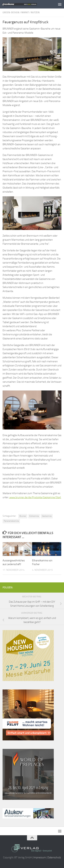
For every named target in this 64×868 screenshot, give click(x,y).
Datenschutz (54, 857)
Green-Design (11, 12)
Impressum (40, 857)
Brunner (23, 516)
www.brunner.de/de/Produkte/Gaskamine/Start (35, 497)
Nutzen (35, 12)
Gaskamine (47, 516)
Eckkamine (34, 516)
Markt (25, 12)
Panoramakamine (11, 521)
